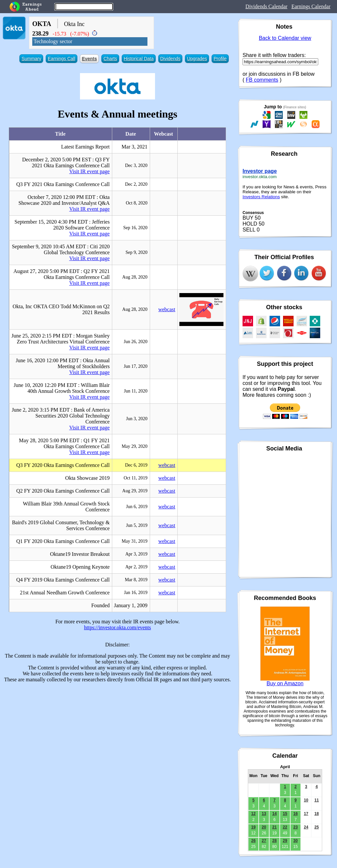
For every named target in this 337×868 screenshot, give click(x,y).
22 (285, 827)
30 (295, 841)
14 (274, 814)
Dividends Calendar (267, 6)
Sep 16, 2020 (135, 228)
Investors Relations (261, 197)
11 (316, 800)
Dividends (170, 59)
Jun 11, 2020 (136, 391)
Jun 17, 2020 (136, 366)
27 (264, 841)
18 (316, 814)
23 (295, 827)
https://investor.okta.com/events (117, 627)
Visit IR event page (89, 171)
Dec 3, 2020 (136, 165)
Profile (220, 59)
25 (316, 827)
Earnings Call (61, 59)
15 (285, 814)
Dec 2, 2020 (136, 184)
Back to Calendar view (285, 38)
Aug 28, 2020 (135, 277)
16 (295, 814)
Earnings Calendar (311, 6)
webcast (167, 309)
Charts (110, 59)
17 (306, 814)
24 (306, 827)
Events (90, 59)
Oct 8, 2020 (137, 203)
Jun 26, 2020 (136, 342)
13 (264, 814)
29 (285, 841)
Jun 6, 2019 (137, 507)
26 (253, 841)
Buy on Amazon (285, 683)
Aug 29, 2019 (135, 491)
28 (274, 841)
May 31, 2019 (135, 541)
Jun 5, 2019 (137, 525)
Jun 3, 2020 (137, 419)
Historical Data (139, 59)
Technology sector (53, 41)
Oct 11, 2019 (136, 478)
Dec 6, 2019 (136, 465)
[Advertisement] (117, 734)
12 (253, 814)
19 (253, 827)
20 (264, 827)
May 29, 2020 (135, 446)
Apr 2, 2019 (136, 567)
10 (306, 800)
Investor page (260, 171)
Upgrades (197, 59)
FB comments (262, 80)
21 (274, 827)
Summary (31, 59)
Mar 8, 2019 (136, 580)
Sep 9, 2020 (136, 252)
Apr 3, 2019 (136, 554)
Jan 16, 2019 (136, 593)
